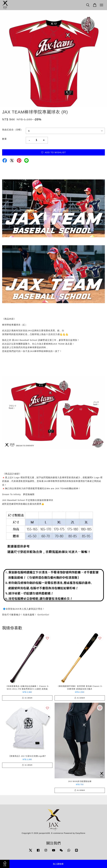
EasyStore (81, 833)
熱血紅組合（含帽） (13, 130)
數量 (4, 139)
